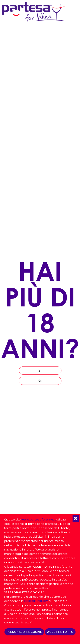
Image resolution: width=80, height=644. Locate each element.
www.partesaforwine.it (39, 519)
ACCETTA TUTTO (60, 632)
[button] (76, 518)
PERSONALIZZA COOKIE (24, 632)
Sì (40, 370)
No (40, 381)
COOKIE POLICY (36, 601)
